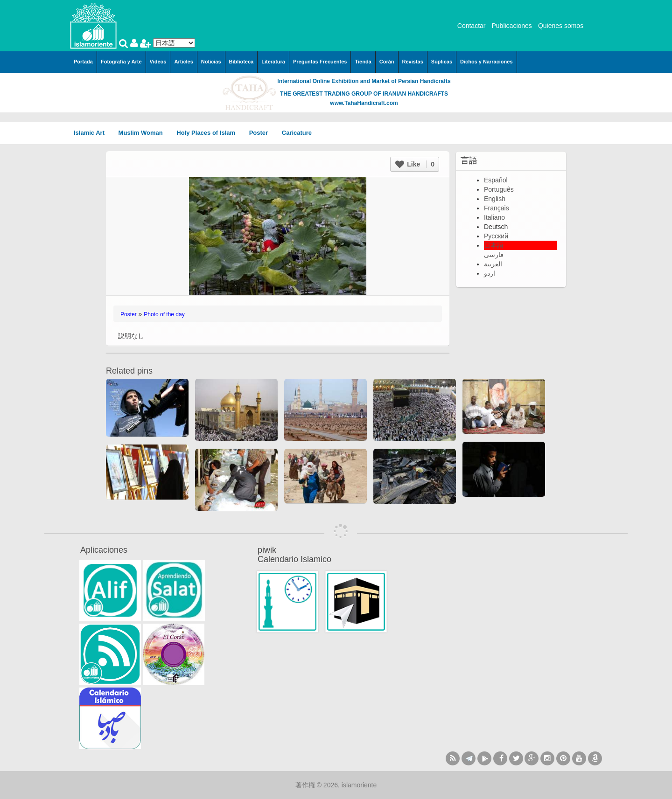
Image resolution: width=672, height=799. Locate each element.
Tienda (363, 62)
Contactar (472, 26)
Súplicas (442, 62)
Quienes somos (561, 26)
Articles (183, 62)
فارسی (494, 255)
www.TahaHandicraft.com (364, 103)
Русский (496, 236)
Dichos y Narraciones (486, 62)
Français (497, 208)
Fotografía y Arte (121, 62)
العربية (493, 264)
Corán (387, 62)
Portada (83, 62)
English (495, 199)
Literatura (273, 62)
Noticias (211, 62)
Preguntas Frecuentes (320, 62)
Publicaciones (511, 26)
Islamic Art (92, 133)
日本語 (494, 245)
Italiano (494, 217)
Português (499, 189)
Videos (158, 62)
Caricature (297, 133)
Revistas (413, 62)
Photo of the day (164, 314)
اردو (490, 273)
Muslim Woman (144, 133)
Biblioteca (241, 62)
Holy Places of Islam (209, 133)
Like (415, 164)
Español (496, 180)
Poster (262, 133)
